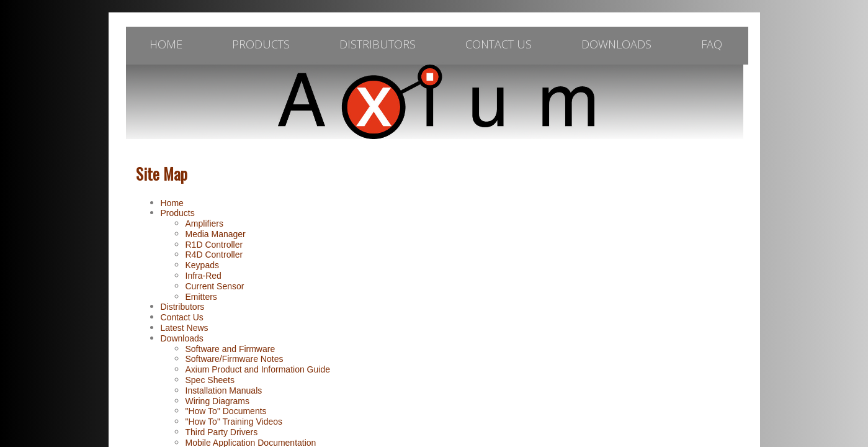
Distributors (378, 44)
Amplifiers (204, 223)
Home (172, 203)
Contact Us (499, 44)
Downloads (616, 44)
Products (261, 44)
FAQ (712, 44)
